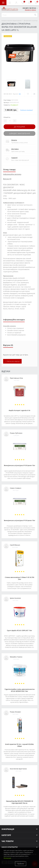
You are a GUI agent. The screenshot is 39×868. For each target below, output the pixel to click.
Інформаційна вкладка (12, 174)
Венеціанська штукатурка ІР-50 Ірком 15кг (20, 465)
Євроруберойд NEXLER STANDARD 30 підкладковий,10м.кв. (19, 802)
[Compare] (34, 94)
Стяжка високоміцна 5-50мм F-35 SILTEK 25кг (20, 578)
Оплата (14, 140)
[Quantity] (10, 121)
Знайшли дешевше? (27, 110)
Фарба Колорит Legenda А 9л (19, 410)
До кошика (19, 127)
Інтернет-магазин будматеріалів (12, 21)
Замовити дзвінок (30, 10)
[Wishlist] (28, 94)
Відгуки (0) (7, 179)
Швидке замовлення (20, 133)
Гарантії (14, 158)
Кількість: (7, 117)
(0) (20, 94)
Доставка (15, 149)
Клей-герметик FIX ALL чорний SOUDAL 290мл (19, 745)
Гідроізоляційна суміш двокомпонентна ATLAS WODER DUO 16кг (20, 690)
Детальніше (7, 858)
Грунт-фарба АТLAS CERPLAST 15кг (19, 630)
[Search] (35, 15)
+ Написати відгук (12, 361)
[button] (16, 3)
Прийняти (21, 864)
